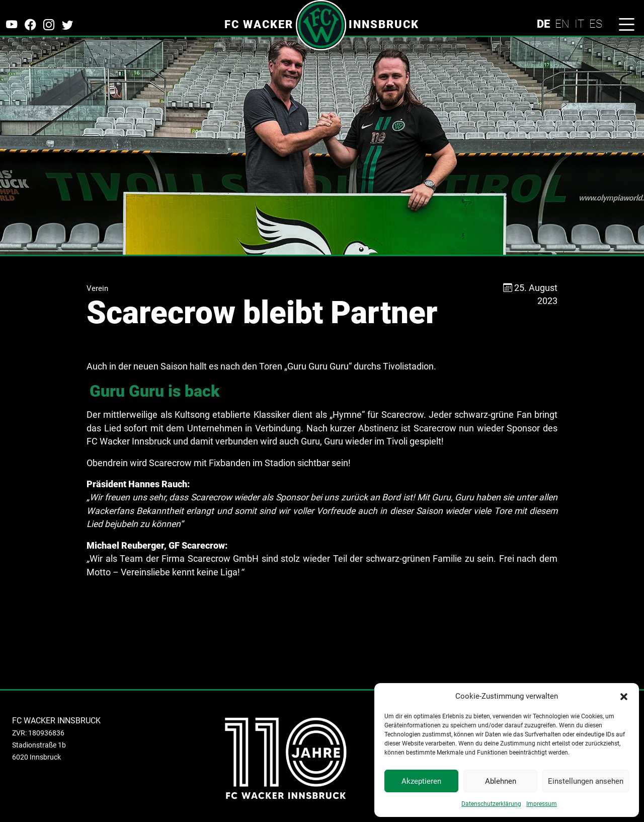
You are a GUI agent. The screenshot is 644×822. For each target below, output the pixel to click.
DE (543, 24)
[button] (624, 696)
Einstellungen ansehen (586, 781)
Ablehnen (501, 781)
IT (579, 24)
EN (562, 24)
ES (596, 24)
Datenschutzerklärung (491, 804)
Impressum (542, 804)
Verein (97, 288)
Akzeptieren (421, 781)
